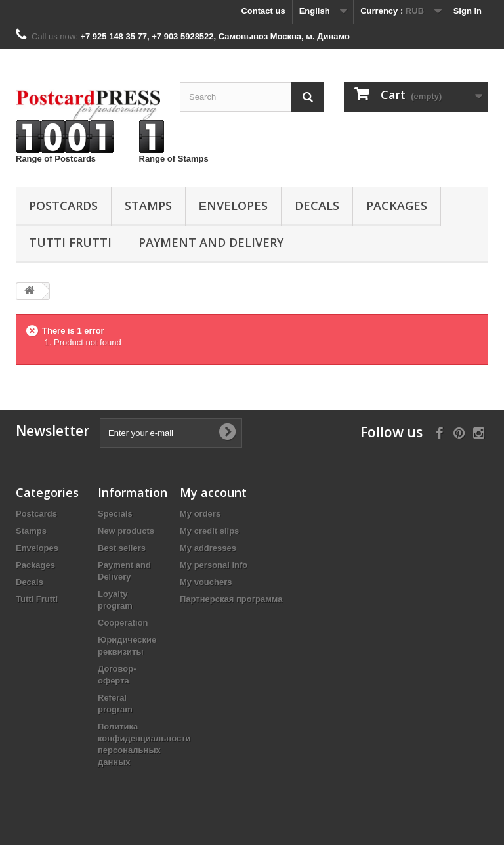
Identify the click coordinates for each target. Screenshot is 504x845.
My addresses (208, 548)
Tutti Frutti (70, 242)
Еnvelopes (233, 206)
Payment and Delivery (211, 242)
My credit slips (209, 531)
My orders (200, 514)
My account (213, 492)
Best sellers (122, 548)
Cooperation (123, 623)
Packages (397, 206)
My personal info (214, 565)
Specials (115, 514)
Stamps (148, 206)
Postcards (63, 206)
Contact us (263, 11)
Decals (317, 206)
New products (126, 531)
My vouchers (206, 582)
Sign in (468, 11)
